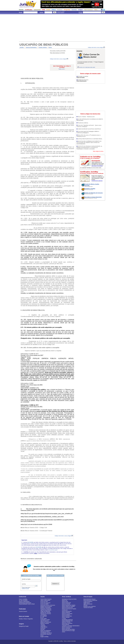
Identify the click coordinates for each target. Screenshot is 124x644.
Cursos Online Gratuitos (46, 599)
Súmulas (43, 629)
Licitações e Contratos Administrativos (71, 626)
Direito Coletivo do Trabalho (68, 606)
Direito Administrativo (67, 611)
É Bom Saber (44, 619)
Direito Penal (65, 602)
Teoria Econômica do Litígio (68, 631)
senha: (24, 584)
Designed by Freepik (24, 626)
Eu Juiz (42, 617)
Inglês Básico (87, 603)
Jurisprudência (44, 627)
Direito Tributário (66, 617)
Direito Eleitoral (66, 625)
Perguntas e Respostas (46, 609)
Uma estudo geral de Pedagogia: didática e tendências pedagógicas (88, 132)
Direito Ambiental (66, 612)
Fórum (42, 635)
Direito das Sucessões (67, 623)
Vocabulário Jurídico (45, 620)
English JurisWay (44, 637)
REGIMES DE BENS (83, 76)
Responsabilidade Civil (67, 621)
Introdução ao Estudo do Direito (69, 599)
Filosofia (85, 605)
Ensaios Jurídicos (43, 47)
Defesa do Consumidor (46, 622)
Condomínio (65, 610)
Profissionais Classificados (25, 603)
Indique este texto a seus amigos (97, 47)
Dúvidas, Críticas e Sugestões (26, 619)
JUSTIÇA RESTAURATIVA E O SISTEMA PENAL (90, 139)
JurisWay (22, 47)
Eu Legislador (44, 616)
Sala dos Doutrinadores (31, 47)
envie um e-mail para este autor (87, 67)
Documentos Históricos (46, 634)
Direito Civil (65, 600)
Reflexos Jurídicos (45, 623)
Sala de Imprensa (45, 621)
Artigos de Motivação (45, 611)
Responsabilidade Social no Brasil (27, 604)
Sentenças (43, 628)
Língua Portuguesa (88, 602)
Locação (64, 619)
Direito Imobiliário (66, 615)
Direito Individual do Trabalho (69, 605)
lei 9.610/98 (30, 542)
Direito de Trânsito (66, 622)
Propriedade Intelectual (67, 620)
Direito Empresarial (66, 603)
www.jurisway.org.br (53, 550)
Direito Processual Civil (67, 608)
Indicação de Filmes (45, 632)
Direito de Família (66, 604)
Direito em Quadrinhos (46, 631)
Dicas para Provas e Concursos (48, 605)
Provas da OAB (44, 602)
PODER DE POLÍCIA (83, 80)
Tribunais (43, 625)
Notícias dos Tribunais (46, 612)
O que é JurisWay (23, 599)
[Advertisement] (62, 28)
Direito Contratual (66, 628)
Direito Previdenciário (67, 616)
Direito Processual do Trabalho (69, 609)
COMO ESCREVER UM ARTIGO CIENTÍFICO (89, 129)
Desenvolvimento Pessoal (89, 599)
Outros (50, 47)
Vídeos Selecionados (45, 600)
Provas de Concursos (45, 603)
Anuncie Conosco (23, 611)
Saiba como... (62, 69)
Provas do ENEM (44, 604)
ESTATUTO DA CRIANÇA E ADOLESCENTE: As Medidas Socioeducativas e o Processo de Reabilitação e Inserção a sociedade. (89, 148)
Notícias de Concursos (46, 614)
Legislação (43, 626)
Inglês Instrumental (88, 604)
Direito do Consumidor (67, 614)
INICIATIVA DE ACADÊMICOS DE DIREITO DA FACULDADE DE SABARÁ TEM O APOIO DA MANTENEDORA (89, 143)
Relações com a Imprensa (90, 606)
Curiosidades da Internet (46, 633)
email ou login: (26, 579)
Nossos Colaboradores (24, 602)
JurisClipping (43, 615)
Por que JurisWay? (23, 600)
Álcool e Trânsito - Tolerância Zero (86, 117)
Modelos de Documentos (46, 606)
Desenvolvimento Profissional (90, 600)
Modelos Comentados (46, 608)
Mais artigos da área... (99, 151)
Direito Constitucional (67, 627)
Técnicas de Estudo (88, 608)
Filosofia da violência (83, 123)
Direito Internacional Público (68, 629)
